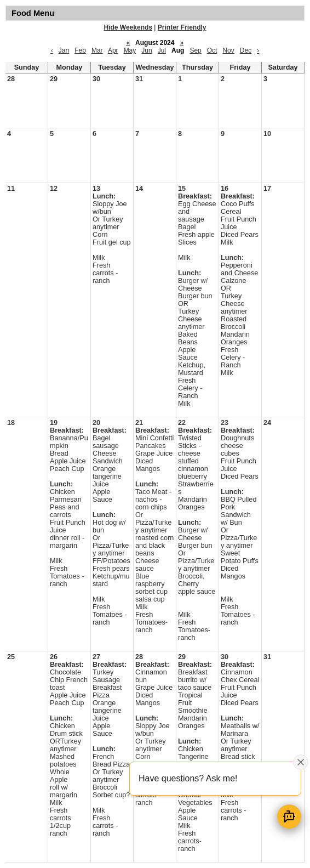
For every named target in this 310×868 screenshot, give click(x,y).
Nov (228, 50)
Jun (147, 50)
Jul (162, 50)
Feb (80, 50)
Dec (246, 50)
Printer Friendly (182, 27)
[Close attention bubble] (301, 762)
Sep (195, 50)
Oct (212, 50)
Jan (64, 50)
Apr (113, 50)
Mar (97, 50)
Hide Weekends (128, 27)
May (130, 50)
